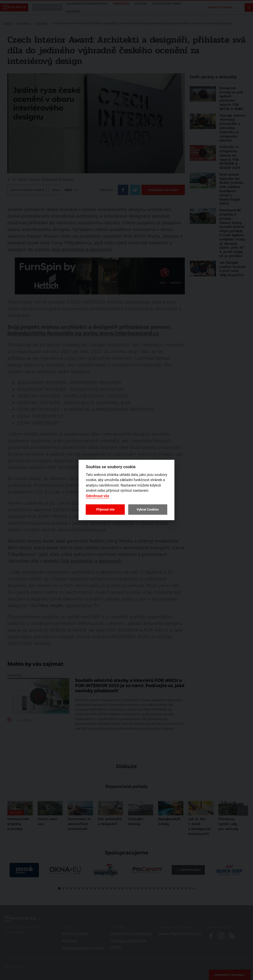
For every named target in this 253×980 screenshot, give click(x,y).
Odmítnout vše (97, 496)
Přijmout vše (105, 509)
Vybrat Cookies (148, 509)
